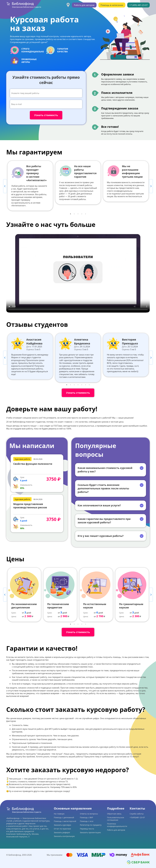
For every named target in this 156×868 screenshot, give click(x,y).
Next (151, 186)
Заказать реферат (62, 832)
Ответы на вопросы (89, 814)
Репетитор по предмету (91, 825)
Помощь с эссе (87, 821)
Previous (5, 186)
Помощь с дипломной (64, 817)
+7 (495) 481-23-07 (138, 5)
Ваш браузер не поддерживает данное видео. (78, 272)
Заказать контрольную (64, 836)
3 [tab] (78, 214)
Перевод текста (87, 829)
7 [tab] (89, 385)
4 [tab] (82, 214)
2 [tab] (74, 214)
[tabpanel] (30, 186)
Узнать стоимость (78, 393)
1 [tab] (70, 214)
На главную (59, 814)
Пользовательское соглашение (116, 819)
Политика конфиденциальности (117, 825)
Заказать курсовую (62, 825)
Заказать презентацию (90, 832)
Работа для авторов (84, 5)
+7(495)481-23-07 (137, 817)
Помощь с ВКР (86, 817)
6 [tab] (86, 385)
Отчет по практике (62, 829)
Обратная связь (114, 814)
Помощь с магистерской (65, 821)
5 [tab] (86, 214)
